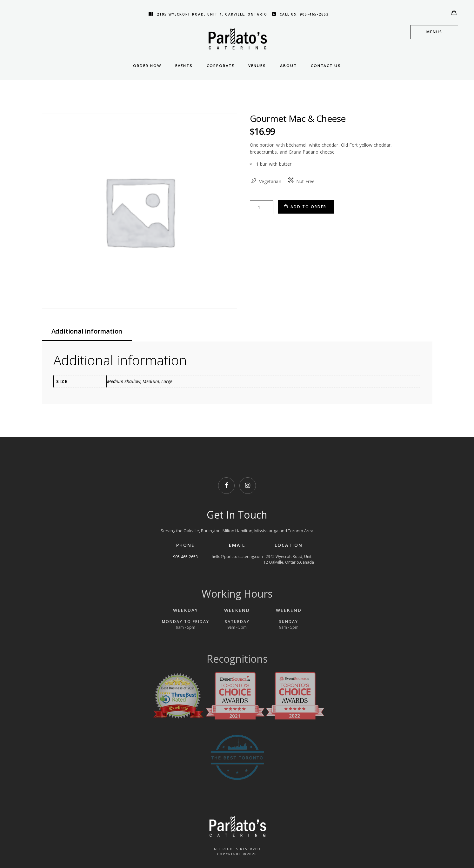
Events (184, 66)
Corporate (220, 66)
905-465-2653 (185, 557)
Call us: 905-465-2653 (300, 14)
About (288, 66)
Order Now (147, 66)
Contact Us (326, 66)
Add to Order (308, 207)
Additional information (87, 331)
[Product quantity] (262, 207)
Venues (257, 66)
